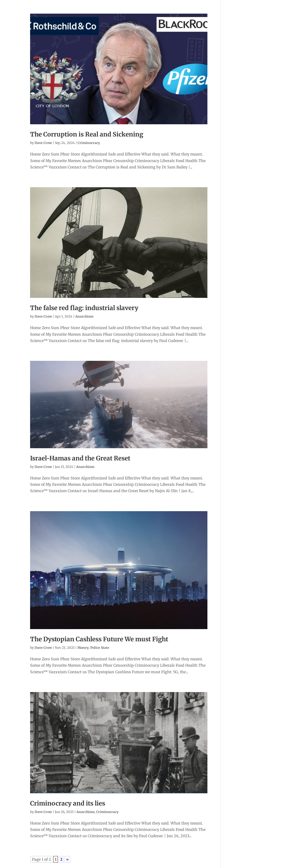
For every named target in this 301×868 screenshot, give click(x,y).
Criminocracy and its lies (68, 803)
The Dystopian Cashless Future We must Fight (99, 639)
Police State (100, 648)
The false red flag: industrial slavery (84, 308)
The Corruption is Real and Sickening (87, 134)
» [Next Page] (67, 859)
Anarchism (84, 316)
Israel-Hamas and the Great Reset (80, 458)
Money (83, 648)
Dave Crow (43, 143)
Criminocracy (89, 143)
